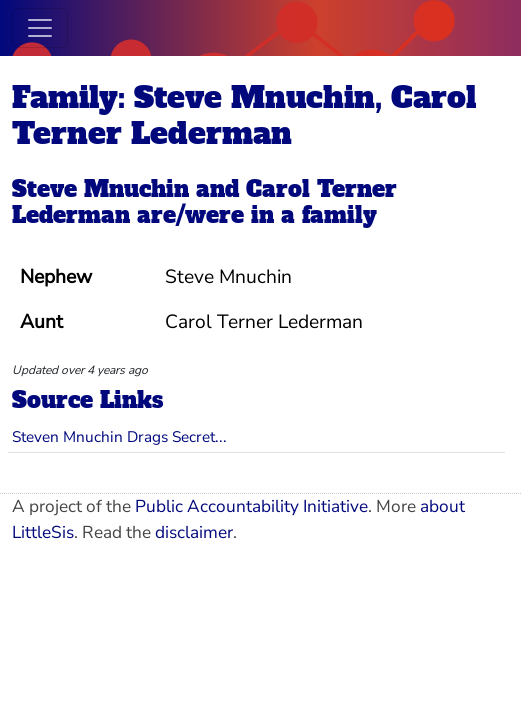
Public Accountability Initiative (251, 506)
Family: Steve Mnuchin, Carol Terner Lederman (244, 115)
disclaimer (194, 532)
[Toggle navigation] (40, 28)
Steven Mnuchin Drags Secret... (119, 436)
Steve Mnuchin (100, 189)
